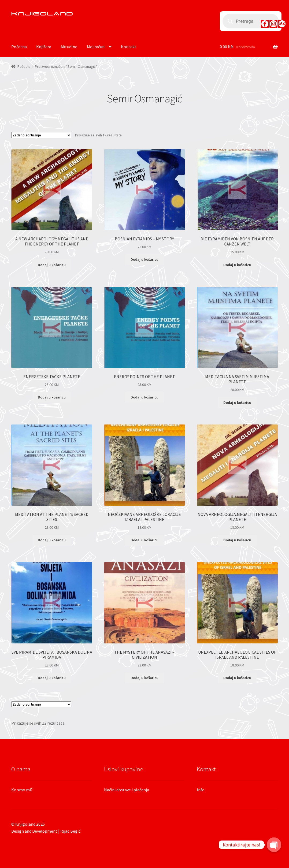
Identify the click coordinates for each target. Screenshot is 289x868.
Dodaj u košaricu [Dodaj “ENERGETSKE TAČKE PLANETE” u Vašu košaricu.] (52, 397)
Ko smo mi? (22, 790)
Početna (19, 47)
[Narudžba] (41, 135)
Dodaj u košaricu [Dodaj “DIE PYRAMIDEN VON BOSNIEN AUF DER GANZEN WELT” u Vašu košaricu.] (237, 265)
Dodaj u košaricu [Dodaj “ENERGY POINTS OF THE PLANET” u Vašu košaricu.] (144, 397)
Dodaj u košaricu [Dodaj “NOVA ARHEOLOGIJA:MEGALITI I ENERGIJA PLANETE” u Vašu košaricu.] (237, 540)
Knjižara (44, 47)
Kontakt (129, 47)
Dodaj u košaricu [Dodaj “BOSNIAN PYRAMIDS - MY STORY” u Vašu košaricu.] (144, 259)
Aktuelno (69, 47)
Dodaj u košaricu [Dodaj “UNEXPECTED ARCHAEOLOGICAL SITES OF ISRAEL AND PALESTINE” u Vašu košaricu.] (237, 678)
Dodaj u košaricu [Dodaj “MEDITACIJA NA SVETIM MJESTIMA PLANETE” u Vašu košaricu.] (237, 403)
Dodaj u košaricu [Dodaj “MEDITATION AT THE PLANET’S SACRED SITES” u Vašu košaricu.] (52, 540)
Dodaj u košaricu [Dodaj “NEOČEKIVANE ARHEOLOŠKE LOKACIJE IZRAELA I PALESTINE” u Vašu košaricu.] (144, 540)
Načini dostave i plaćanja (127, 790)
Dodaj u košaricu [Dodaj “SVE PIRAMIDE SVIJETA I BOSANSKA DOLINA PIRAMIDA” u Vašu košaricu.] (52, 678)
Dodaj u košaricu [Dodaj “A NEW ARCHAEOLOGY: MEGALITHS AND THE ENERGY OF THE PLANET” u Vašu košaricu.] (52, 265)
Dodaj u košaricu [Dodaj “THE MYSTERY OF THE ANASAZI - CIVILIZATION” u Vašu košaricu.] (144, 678)
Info (201, 790)
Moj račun (96, 47)
